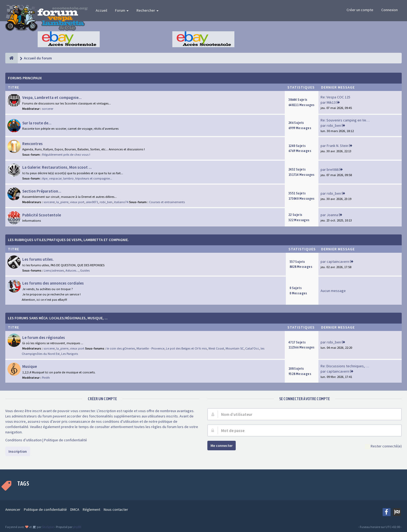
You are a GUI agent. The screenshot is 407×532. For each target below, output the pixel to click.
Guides (85, 270)
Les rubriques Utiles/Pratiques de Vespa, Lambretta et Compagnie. (68, 240)
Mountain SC (235, 348)
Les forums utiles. (38, 259)
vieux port (77, 202)
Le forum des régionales (44, 337)
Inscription (18, 451)
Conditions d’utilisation (23, 440)
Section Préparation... (42, 191)
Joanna (332, 215)
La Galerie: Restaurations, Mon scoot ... (57, 167)
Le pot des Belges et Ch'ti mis (186, 348)
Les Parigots (70, 354)
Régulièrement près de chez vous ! (66, 154)
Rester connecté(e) (383, 446)
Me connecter (222, 446)
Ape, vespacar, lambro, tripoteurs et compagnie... (77, 178)
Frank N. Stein (337, 146)
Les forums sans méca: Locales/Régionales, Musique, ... (58, 318)
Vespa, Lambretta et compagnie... (52, 97)
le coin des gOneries (121, 348)
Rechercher (148, 10)
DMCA (75, 509)
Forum (122, 10)
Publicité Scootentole (42, 215)
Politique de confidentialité (65, 440)
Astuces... (72, 270)
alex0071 (92, 202)
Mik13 (331, 102)
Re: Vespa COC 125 (335, 97)
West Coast (216, 348)
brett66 (333, 169)
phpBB (77, 527)
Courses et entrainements (167, 202)
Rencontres (32, 144)
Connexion (390, 10)
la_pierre (62, 202)
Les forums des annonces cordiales (53, 283)
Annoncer (13, 509)
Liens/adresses (54, 270)
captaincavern (338, 261)
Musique (30, 366)
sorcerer (48, 109)
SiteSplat (48, 527)
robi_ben (334, 125)
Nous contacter (116, 509)
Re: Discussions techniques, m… (346, 366)
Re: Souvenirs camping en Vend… (347, 120)
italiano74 (121, 202)
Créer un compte (360, 10)
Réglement (91, 509)
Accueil (101, 10)
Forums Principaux (25, 78)
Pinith (46, 378)
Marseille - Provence (150, 348)
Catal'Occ (252, 348)
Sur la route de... (37, 123)
